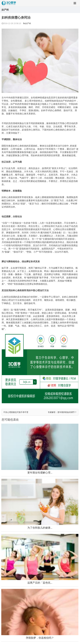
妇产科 (28, 23)
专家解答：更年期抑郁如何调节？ (62, 412)
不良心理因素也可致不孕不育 (16, 412)
